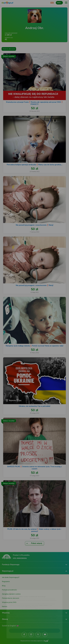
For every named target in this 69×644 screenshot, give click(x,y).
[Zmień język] (6, 588)
